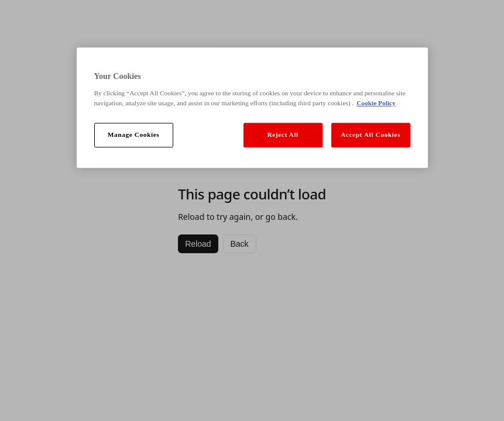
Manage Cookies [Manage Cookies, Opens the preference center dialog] (134, 134)
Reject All (282, 134)
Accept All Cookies (371, 134)
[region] (252, 108)
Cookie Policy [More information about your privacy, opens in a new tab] (376, 103)
